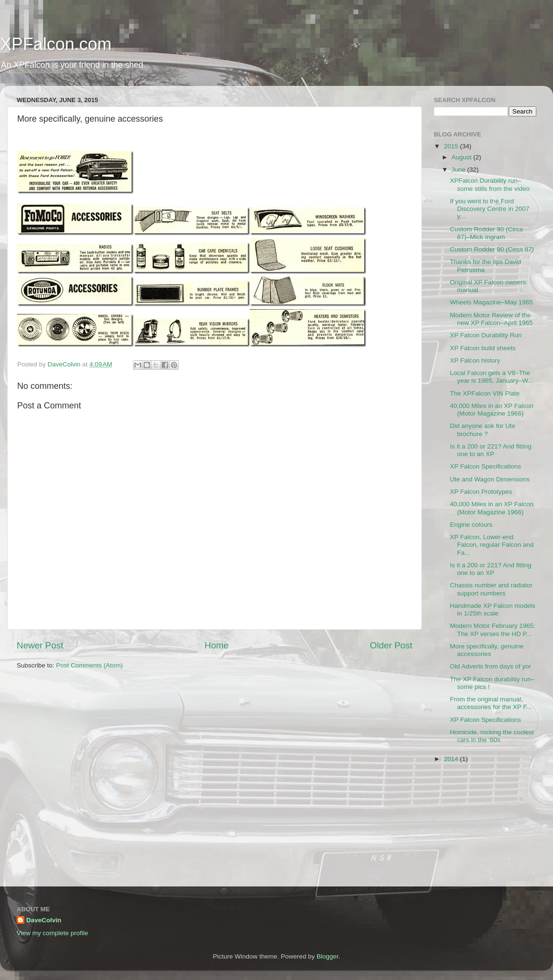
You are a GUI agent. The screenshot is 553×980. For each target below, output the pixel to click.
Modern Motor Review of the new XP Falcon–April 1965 (492, 319)
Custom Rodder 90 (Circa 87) (492, 249)
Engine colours (471, 525)
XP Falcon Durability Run (486, 335)
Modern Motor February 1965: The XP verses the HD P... (493, 630)
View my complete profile (52, 933)
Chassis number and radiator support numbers (491, 589)
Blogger (328, 956)
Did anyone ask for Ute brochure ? (483, 430)
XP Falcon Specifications (486, 466)
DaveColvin (44, 920)
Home (216, 645)
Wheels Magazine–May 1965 (492, 302)
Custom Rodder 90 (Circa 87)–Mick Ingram (486, 233)
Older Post (391, 645)
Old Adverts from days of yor (491, 666)
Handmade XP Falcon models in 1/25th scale (493, 610)
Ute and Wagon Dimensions (490, 479)
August (462, 157)
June (459, 170)
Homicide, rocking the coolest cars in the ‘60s (492, 736)
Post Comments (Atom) (90, 665)
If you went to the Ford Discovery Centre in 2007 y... (490, 209)
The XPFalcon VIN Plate (485, 393)
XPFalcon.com (56, 44)
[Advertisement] (481, 827)
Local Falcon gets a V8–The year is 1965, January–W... (492, 377)
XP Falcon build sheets (483, 348)
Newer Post (40, 645)
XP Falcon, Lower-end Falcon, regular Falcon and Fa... (492, 545)
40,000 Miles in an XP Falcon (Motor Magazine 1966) (492, 410)
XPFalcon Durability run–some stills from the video (490, 184)
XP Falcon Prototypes (481, 492)
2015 (452, 146)
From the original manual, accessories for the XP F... (491, 703)
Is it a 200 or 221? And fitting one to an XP (491, 450)
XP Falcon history (475, 360)
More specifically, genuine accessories (487, 650)
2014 (452, 759)
